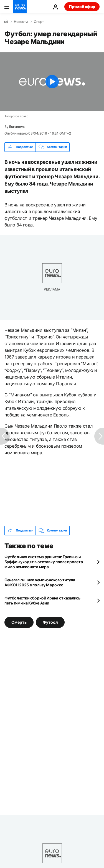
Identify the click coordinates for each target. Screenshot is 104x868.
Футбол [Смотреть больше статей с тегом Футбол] (50, 622)
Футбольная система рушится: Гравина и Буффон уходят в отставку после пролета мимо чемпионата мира (44, 562)
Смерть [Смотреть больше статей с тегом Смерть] (19, 622)
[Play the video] (52, 82)
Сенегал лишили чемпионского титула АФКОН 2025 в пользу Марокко (40, 582)
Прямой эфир (82, 7)
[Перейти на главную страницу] (20, 7)
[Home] (6, 21)
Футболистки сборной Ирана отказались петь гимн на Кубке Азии (42, 600)
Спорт (39, 22)
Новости (21, 22)
